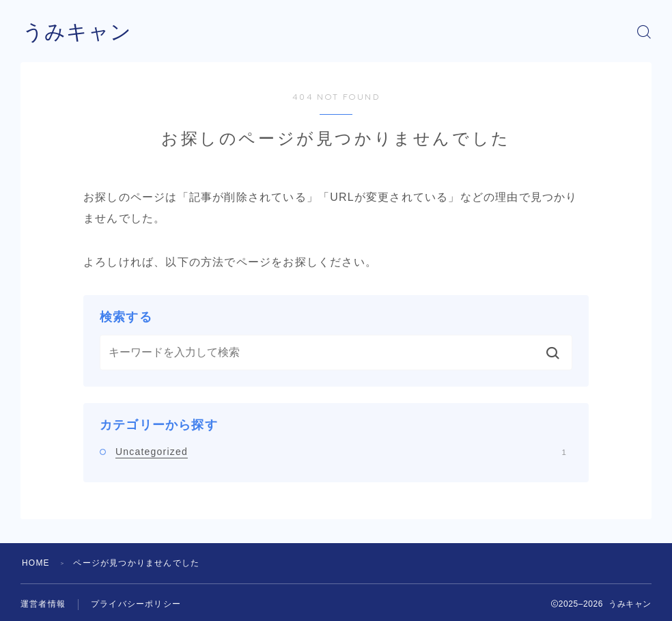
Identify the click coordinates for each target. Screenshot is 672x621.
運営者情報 (43, 604)
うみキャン (77, 32)
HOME (36, 563)
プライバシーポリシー (136, 604)
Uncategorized (341, 452)
